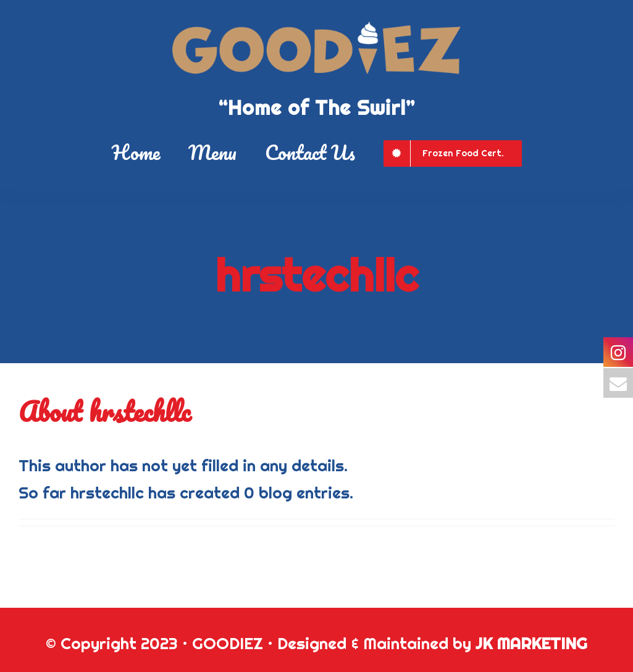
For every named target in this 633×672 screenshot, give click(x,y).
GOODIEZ (228, 643)
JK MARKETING (531, 643)
